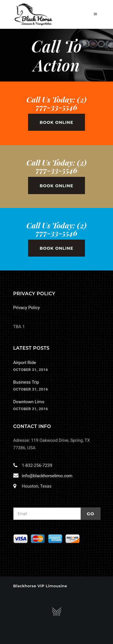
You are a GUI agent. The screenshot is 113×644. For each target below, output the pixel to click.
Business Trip (26, 382)
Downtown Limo (29, 402)
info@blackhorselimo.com (46, 476)
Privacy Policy (27, 308)
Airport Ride (25, 363)
